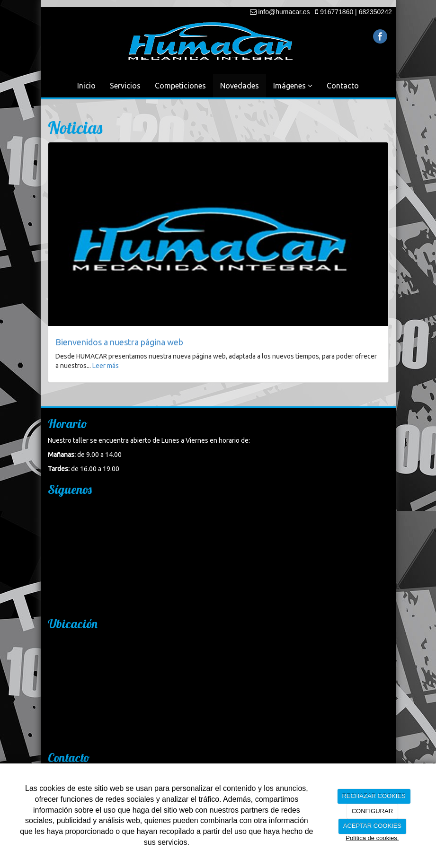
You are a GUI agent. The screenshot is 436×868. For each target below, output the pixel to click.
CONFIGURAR (372, 811)
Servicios (125, 86)
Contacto (343, 86)
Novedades (240, 86)
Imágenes (293, 86)
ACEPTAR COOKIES (372, 826)
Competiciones (180, 86)
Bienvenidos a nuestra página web (119, 342)
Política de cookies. (372, 838)
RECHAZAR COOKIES (374, 796)
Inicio (86, 86)
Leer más (106, 366)
